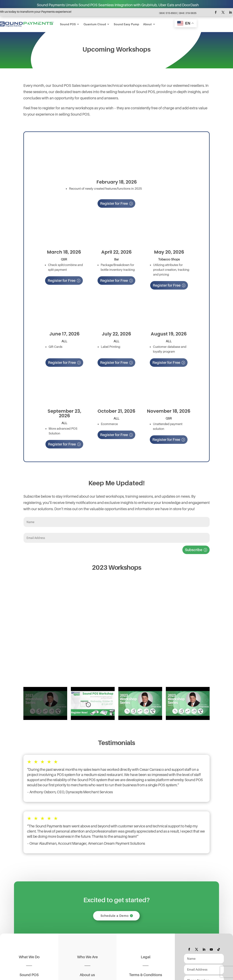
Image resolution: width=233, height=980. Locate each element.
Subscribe (194, 550)
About (148, 24)
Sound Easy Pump (126, 24)
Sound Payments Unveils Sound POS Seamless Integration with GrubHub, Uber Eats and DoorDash (132, 5)
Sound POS (68, 24)
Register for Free (114, 203)
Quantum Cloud (95, 24)
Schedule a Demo (115, 916)
